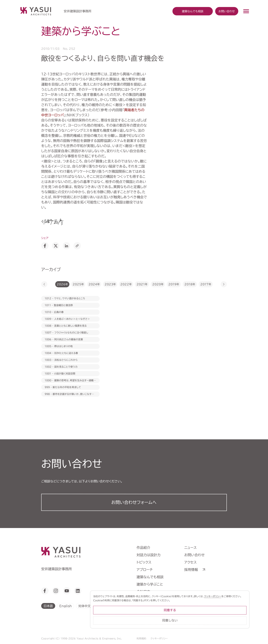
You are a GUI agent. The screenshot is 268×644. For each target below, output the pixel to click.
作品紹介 (143, 547)
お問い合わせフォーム (134, 502)
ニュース (190, 547)
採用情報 (191, 570)
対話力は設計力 (149, 555)
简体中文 (84, 606)
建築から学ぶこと (150, 584)
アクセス (190, 562)
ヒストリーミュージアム (153, 599)
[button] (44, 284)
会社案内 (143, 592)
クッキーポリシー (159, 639)
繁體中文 (103, 606)
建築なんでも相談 (150, 577)
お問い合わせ (227, 11)
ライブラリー (146, 606)
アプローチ (145, 570)
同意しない (224, 629)
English (66, 606)
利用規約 (141, 639)
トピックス (144, 562)
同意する (224, 619)
